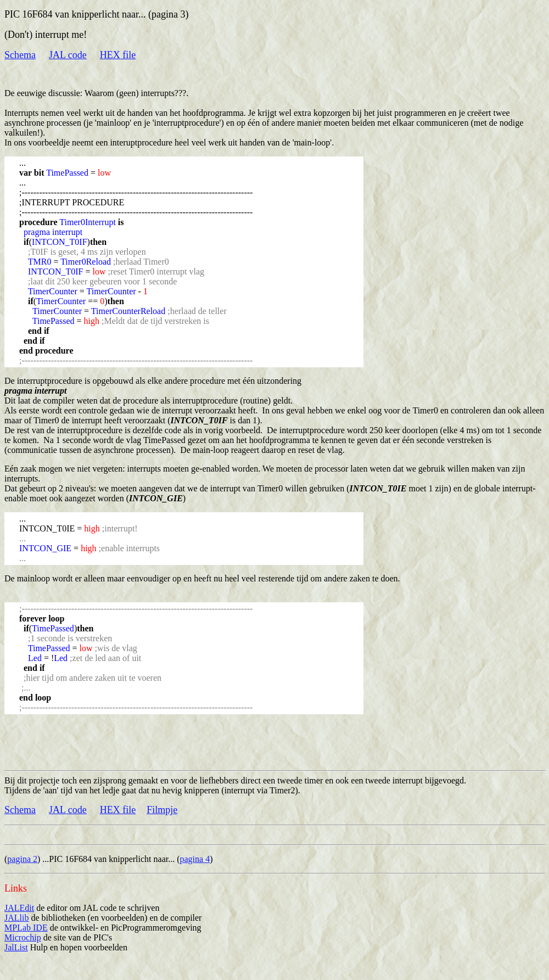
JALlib (16, 918)
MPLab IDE (26, 928)
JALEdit (19, 908)
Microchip (23, 937)
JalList (16, 947)
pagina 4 (195, 859)
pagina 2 (22, 859)
